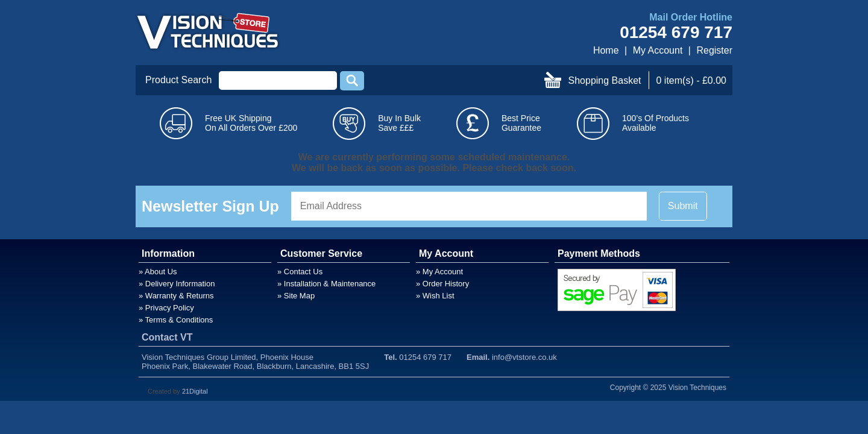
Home (606, 50)
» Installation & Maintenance (326, 284)
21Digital (195, 391)
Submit (683, 206)
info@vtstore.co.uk (524, 357)
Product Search (178, 80)
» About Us (158, 272)
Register (714, 50)
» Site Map (296, 296)
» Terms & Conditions (176, 320)
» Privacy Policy (166, 308)
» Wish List (435, 296)
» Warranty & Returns (176, 296)
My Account (658, 50)
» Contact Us (300, 272)
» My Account (439, 272)
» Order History (442, 284)
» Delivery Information (177, 284)
